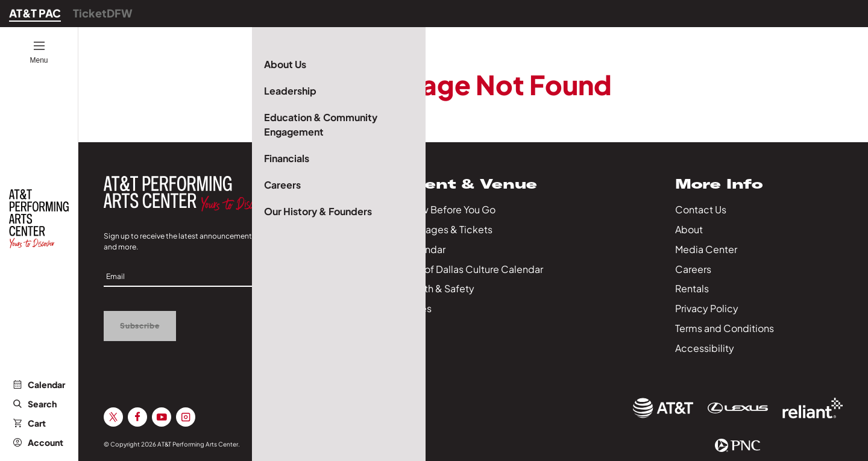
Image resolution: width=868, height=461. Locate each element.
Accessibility (705, 348)
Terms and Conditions (725, 328)
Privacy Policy (707, 308)
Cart (30, 423)
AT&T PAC (35, 13)
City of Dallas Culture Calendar (473, 269)
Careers (693, 269)
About (689, 229)
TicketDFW (103, 13)
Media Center (706, 249)
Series (417, 308)
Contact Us (701, 209)
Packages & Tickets (448, 229)
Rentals (692, 288)
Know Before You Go (449, 209)
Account (38, 442)
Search (35, 404)
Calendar (39, 384)
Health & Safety (439, 288)
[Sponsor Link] (663, 408)
